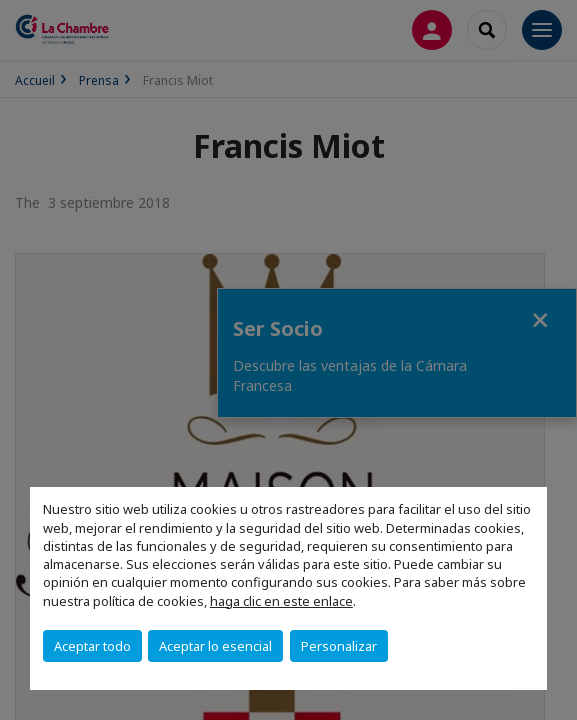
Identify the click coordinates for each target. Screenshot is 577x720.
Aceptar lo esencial (215, 646)
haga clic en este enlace (281, 601)
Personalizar (339, 646)
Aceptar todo (92, 646)
